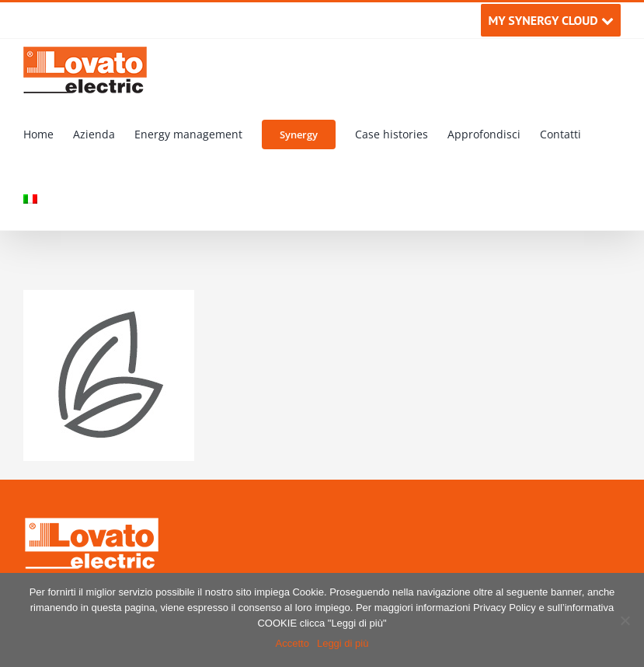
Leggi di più (343, 643)
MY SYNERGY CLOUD (550, 20)
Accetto (292, 643)
